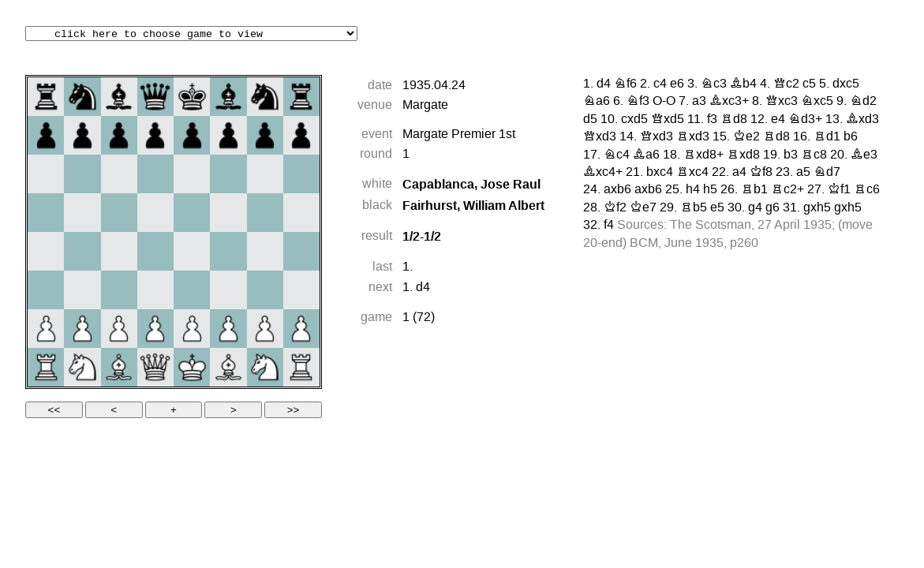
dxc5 (846, 84)
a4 (739, 173)
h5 (710, 190)
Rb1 (754, 190)
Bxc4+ (603, 173)
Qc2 (786, 84)
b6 (851, 137)
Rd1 (827, 137)
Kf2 (615, 208)
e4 (778, 120)
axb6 (617, 190)
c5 (809, 84)
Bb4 (743, 84)
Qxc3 (782, 102)
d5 (590, 120)
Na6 (597, 102)
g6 (772, 208)
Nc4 (617, 155)
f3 (712, 120)
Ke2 (746, 137)
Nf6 (625, 84)
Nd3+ (805, 120)
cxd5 (634, 120)
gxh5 (817, 208)
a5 (803, 173)
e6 (677, 84)
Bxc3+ (729, 102)
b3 (791, 155)
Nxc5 (817, 102)
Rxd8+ (703, 155)
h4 (693, 190)
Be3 (864, 155)
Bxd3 (862, 120)
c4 (660, 84)
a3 (699, 102)
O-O (664, 102)
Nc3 (714, 84)
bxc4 (660, 173)
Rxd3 (693, 137)
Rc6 (867, 190)
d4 (423, 288)
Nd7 (827, 173)
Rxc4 (692, 173)
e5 (717, 208)
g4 (755, 208)
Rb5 (694, 208)
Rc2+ (787, 190)
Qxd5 (668, 120)
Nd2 (863, 102)
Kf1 (839, 190)
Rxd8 (743, 155)
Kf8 (761, 173)
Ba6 (646, 155)
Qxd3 (600, 137)
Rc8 (814, 155)
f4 (609, 226)
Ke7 (643, 208)
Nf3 (638, 102)
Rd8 (734, 120)
